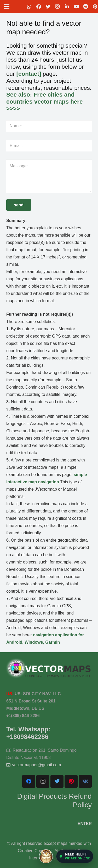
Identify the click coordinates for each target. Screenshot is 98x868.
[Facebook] (39, 7)
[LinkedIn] (67, 7)
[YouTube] (76, 7)
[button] (75, 856)
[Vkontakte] (85, 781)
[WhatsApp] (29, 7)
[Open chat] (66, 856)
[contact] (29, 74)
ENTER (85, 824)
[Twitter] (48, 7)
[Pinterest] (71, 781)
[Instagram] (57, 7)
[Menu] (7, 7)
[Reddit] (86, 7)
